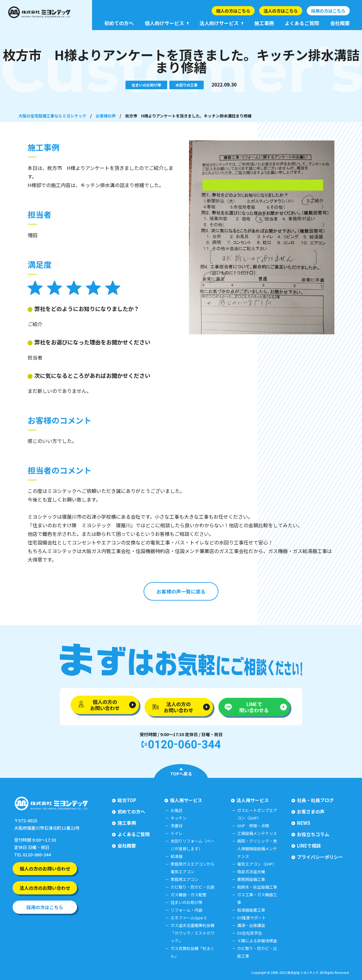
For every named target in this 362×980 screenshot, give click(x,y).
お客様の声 (106, 116)
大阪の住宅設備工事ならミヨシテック (52, 116)
